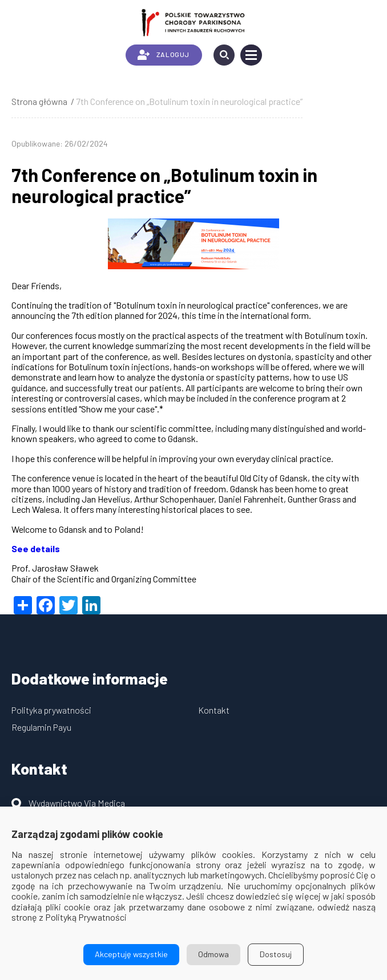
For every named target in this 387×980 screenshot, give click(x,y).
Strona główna (39, 101)
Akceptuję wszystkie (131, 954)
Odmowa (213, 954)
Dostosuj (276, 954)
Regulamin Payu (41, 727)
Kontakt (214, 710)
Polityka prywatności (51, 710)
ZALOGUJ (164, 55)
